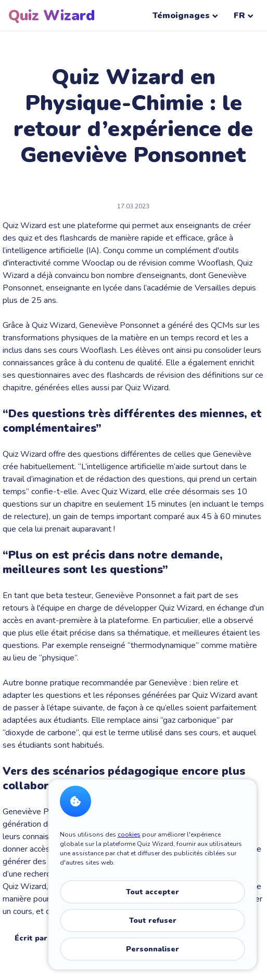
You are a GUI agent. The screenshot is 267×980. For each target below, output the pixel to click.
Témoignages (185, 16)
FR (244, 16)
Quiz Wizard (52, 16)
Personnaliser (152, 949)
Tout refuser (153, 921)
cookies (129, 835)
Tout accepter (152, 892)
